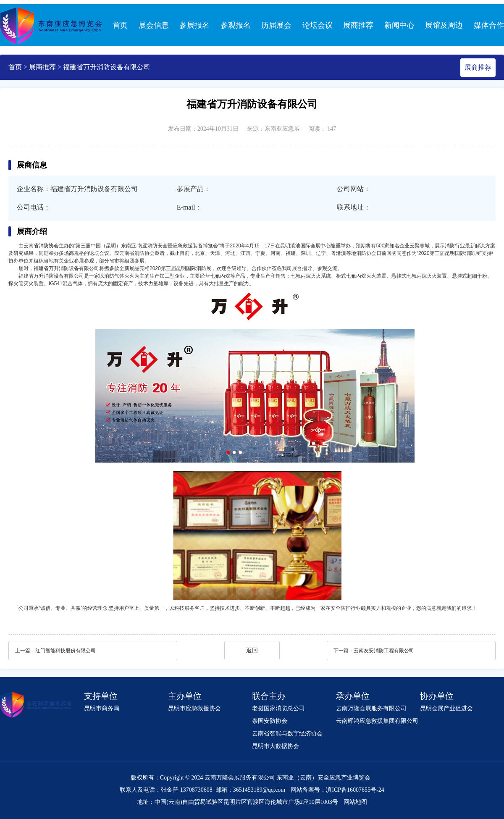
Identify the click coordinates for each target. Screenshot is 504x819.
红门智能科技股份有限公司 (66, 651)
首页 (120, 25)
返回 (252, 650)
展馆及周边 (444, 25)
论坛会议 (318, 25)
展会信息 (154, 25)
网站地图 (355, 802)
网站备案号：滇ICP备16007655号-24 (337, 790)
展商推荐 (358, 25)
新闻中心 (399, 25)
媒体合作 (489, 25)
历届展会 (276, 25)
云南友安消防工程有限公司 (384, 651)
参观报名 (236, 25)
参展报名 (194, 25)
